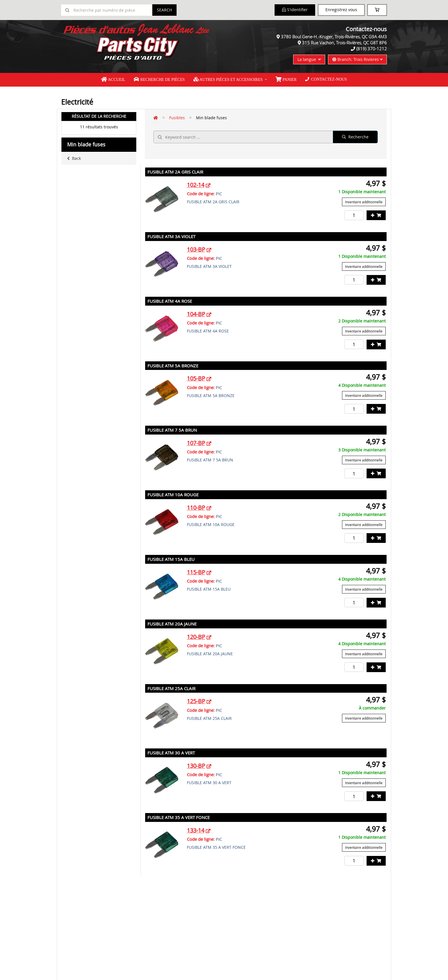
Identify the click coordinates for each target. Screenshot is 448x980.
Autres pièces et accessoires (228, 79)
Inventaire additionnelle (364, 202)
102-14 (196, 185)
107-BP (196, 443)
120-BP (196, 637)
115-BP (196, 572)
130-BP (196, 766)
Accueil (113, 79)
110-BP (196, 508)
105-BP (196, 378)
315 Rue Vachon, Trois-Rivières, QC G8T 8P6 (344, 43)
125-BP (196, 701)
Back (74, 158)
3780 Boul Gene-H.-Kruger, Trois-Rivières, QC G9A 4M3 (334, 37)
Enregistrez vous (341, 10)
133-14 (196, 830)
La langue (309, 59)
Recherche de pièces (159, 79)
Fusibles (177, 118)
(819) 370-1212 (372, 49)
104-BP (196, 314)
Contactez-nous (326, 79)
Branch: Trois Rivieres (357, 59)
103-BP (196, 249)
